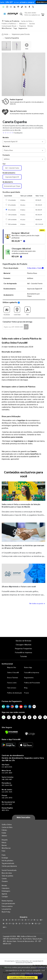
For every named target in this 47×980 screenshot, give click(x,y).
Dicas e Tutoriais (13, 678)
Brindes (4, 885)
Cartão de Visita (7, 827)
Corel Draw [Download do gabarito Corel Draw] (17, 310)
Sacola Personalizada (9, 870)
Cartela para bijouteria (9, 866)
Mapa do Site (12, 667)
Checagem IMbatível (23, 645)
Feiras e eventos (7, 906)
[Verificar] (11, 732)
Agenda (4, 894)
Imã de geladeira (7, 860)
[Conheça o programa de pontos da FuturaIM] (23, 112)
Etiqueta (5, 840)
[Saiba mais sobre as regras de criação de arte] (24, 241)
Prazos (26, 693)
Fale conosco (12, 688)
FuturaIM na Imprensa (23, 652)
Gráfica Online (7, 824)
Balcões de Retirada (23, 641)
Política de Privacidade (32, 683)
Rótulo (4, 842)
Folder (4, 833)
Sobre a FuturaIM (13, 672)
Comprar (34, 633)
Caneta (4, 878)
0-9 (4, 927)
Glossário (24, 917)
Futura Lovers (12, 683)
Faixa (3, 851)
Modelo (6, 137)
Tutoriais (24, 656)
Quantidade (7, 629)
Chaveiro (5, 881)
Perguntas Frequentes (23, 648)
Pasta (4, 855)
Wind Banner (6, 848)
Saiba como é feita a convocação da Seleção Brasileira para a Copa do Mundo (21, 506)
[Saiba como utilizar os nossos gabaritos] (19, 303)
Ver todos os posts (37, 603)
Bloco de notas (7, 873)
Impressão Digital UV (12, 177)
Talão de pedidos (7, 876)
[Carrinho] (43, 15)
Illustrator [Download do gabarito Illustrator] (7, 310)
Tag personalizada (8, 863)
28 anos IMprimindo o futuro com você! (19, 586)
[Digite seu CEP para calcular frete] (13, 327)
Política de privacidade (34, 973)
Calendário (5, 888)
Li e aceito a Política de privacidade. (22, 978)
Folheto (4, 830)
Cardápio (5, 896)
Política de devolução (14, 693)
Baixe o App (28, 667)
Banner (4, 845)
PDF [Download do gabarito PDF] (27, 310)
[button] (21, 15)
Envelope (5, 858)
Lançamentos (6, 909)
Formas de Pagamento (12, 701)
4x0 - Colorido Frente (12, 168)
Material (6, 146)
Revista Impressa (7, 901)
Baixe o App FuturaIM (11, 739)
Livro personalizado (8, 903)
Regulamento (29, 678)
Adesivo (4, 836)
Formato (6, 155)
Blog (26, 688)
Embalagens (6, 891)
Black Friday (6, 912)
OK (26, 327)
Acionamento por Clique (12, 186)
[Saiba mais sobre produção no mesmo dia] (23, 102)
